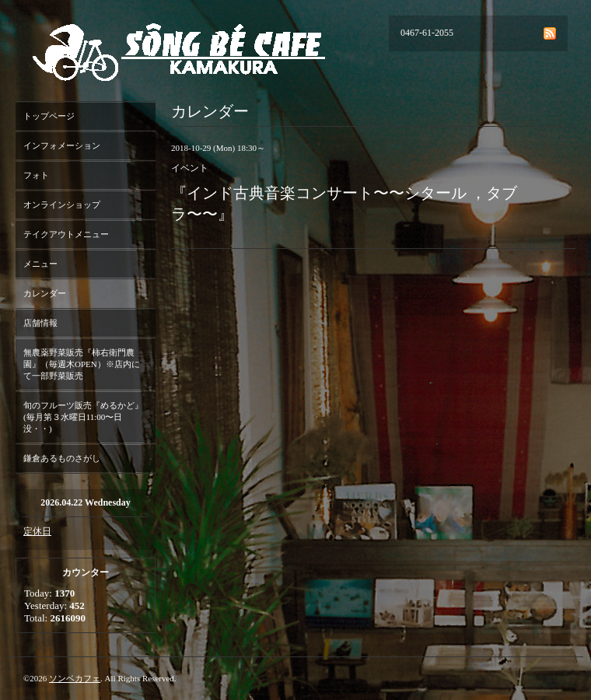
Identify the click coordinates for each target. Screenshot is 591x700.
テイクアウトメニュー (66, 234)
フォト (36, 175)
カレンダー (45, 293)
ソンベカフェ (75, 678)
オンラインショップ (62, 205)
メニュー (40, 264)
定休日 (37, 531)
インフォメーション (62, 145)
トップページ (49, 116)
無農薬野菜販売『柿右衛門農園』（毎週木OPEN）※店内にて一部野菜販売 (82, 364)
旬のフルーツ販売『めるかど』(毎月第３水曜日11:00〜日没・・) (83, 417)
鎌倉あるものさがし (62, 458)
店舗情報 (40, 323)
